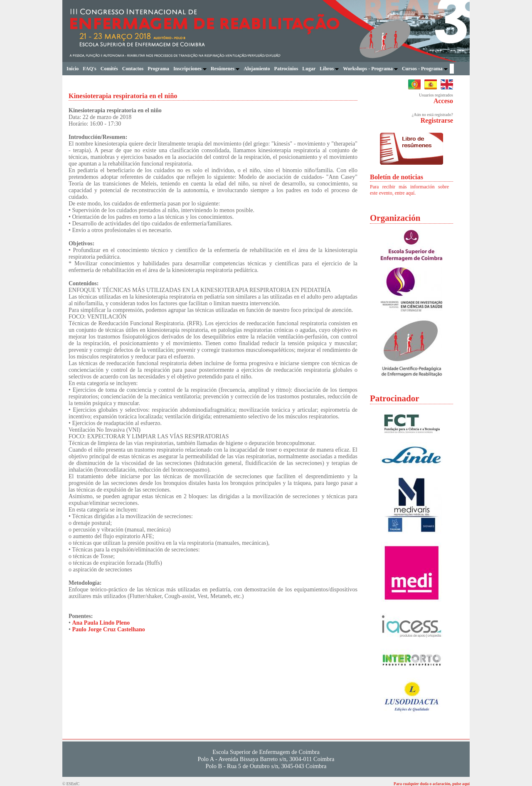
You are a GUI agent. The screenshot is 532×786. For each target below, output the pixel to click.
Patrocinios (286, 69)
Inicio (73, 69)
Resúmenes (225, 69)
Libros (329, 69)
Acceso (443, 101)
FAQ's (89, 69)
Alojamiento (257, 69)
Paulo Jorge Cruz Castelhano (108, 629)
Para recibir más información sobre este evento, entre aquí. (409, 190)
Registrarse (437, 120)
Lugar (309, 69)
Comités (109, 69)
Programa (158, 69)
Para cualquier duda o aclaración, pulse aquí (432, 784)
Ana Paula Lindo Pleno (101, 623)
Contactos (133, 69)
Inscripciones (190, 69)
